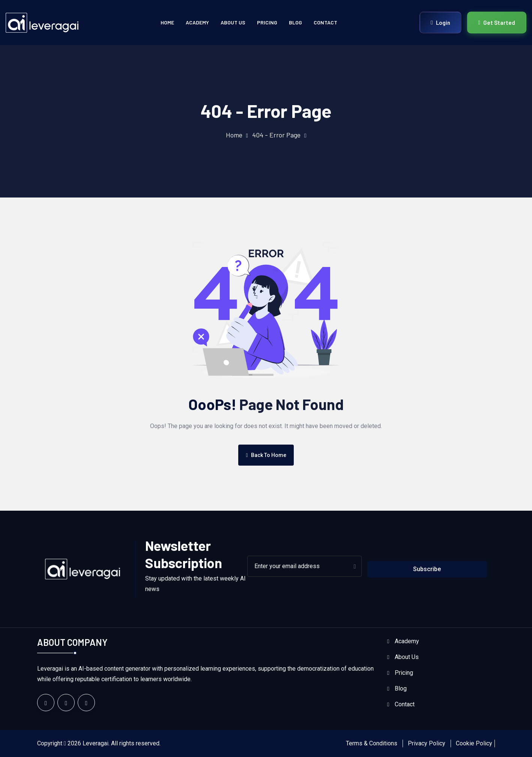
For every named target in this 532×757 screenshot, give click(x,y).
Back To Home (266, 455)
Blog (295, 22)
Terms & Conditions (372, 743)
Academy (197, 22)
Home (167, 22)
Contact (325, 22)
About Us (233, 22)
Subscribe (427, 569)
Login (440, 23)
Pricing (267, 22)
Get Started (497, 22)
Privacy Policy (427, 743)
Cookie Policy (474, 743)
